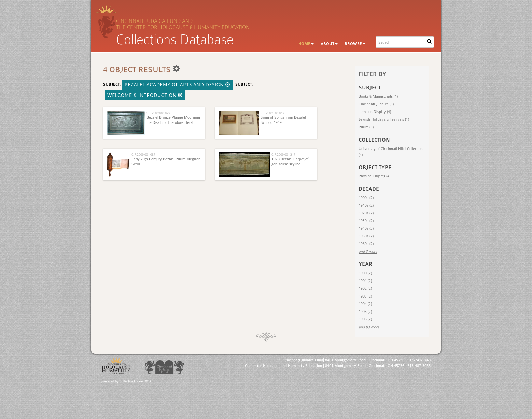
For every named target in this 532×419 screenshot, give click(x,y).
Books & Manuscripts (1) (378, 96)
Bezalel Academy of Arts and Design (177, 85)
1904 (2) (365, 304)
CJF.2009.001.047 (272, 113)
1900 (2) (365, 273)
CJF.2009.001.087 (143, 154)
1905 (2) (365, 312)
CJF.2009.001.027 (158, 113)
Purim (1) (366, 127)
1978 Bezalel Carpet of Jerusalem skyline (290, 162)
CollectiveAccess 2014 (135, 381)
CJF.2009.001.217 (283, 154)
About (329, 44)
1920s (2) (366, 213)
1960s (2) (366, 244)
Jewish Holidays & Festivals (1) (384, 120)
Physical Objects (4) (374, 176)
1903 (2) (365, 296)
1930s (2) (366, 221)
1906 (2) (365, 319)
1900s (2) (366, 198)
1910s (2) (366, 206)
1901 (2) (365, 281)
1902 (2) (365, 288)
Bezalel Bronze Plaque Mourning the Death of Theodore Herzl (173, 120)
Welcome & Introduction (145, 95)
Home (306, 44)
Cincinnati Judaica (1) (376, 104)
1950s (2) (366, 236)
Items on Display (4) (375, 112)
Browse (355, 44)
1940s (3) (366, 228)
